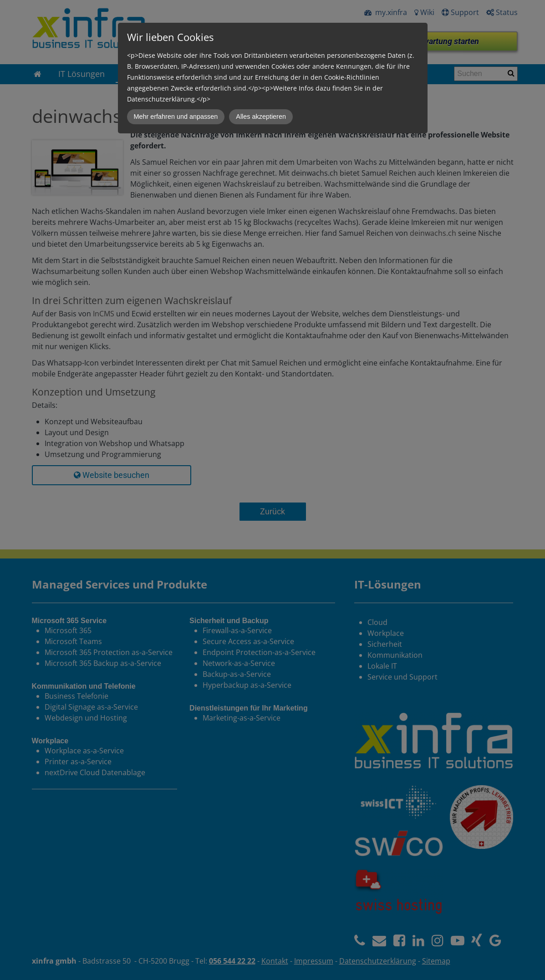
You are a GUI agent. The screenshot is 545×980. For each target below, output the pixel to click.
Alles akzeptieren (261, 117)
